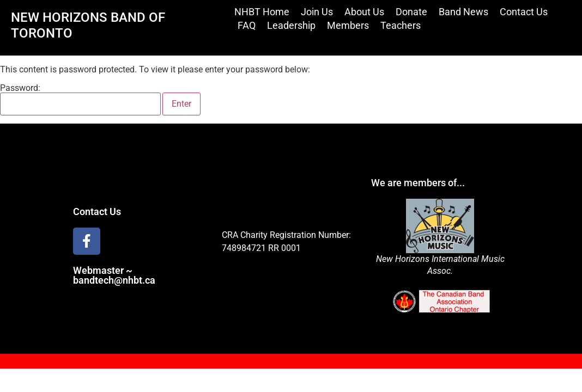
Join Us (317, 12)
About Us (364, 12)
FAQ (247, 25)
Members (348, 25)
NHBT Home (262, 12)
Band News (463, 12)
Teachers (401, 25)
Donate (411, 12)
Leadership (291, 25)
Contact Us (524, 12)
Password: (80, 100)
